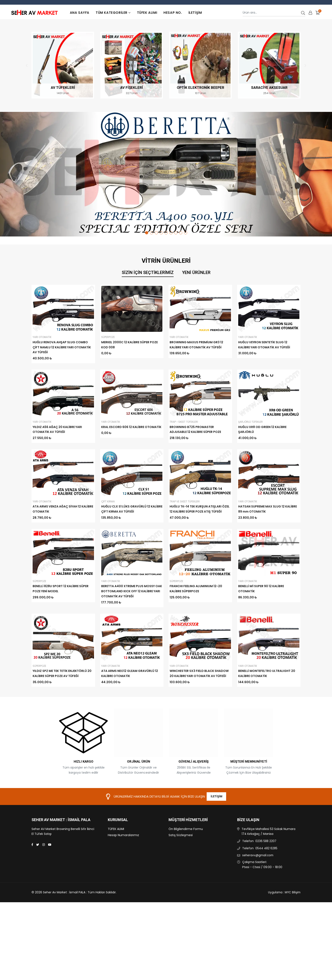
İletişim (195, 13)
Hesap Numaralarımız (123, 861)
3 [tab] (156, 233)
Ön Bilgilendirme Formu (186, 855)
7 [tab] (176, 233)
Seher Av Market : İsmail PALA (61, 846)
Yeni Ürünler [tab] (196, 273)
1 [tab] (147, 233)
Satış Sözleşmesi (181, 861)
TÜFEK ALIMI (147, 13)
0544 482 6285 (267, 874)
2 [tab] (151, 233)
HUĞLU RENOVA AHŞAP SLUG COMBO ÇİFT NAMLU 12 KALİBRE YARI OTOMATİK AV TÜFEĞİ (62, 347)
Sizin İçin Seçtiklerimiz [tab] (148, 273)
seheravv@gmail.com (258, 882)
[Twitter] (38, 871)
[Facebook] (32, 871)
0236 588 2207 (266, 867)
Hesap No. (173, 13)
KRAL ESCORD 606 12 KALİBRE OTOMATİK (131, 427)
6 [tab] (171, 233)
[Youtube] (50, 871)
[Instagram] (44, 871)
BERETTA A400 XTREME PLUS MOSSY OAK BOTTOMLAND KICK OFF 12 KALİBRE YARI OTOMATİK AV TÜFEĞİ (132, 591)
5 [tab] (166, 233)
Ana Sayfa (80, 13)
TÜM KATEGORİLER (113, 13)
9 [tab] (186, 233)
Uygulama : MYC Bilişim (284, 919)
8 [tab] (181, 233)
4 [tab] (161, 233)
